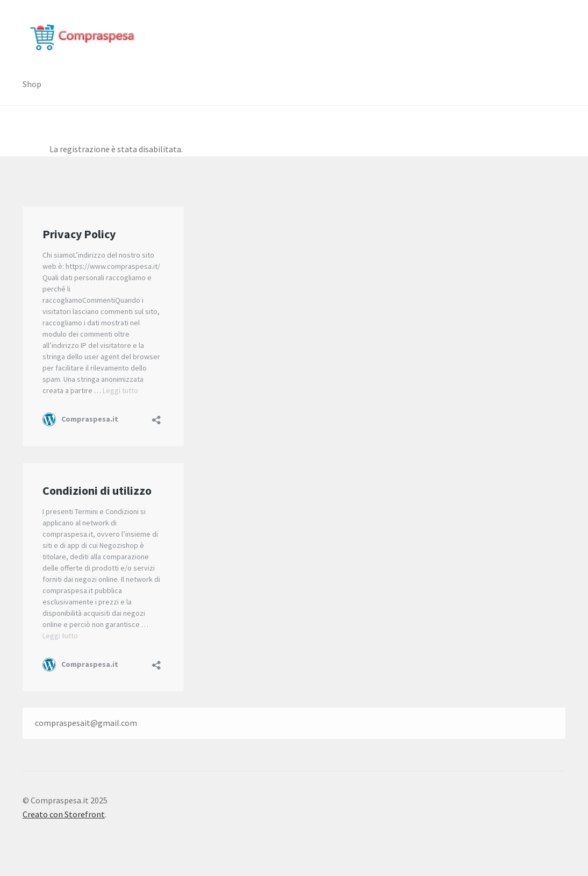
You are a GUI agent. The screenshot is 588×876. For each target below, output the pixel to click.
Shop (32, 84)
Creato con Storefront (64, 814)
